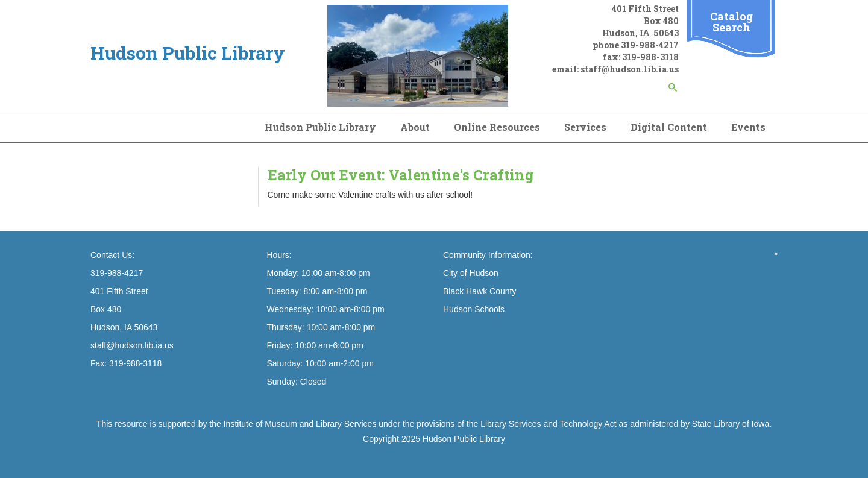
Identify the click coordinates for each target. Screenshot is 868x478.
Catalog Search (731, 22)
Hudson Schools (474, 309)
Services (585, 127)
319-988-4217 (650, 45)
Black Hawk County (480, 291)
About (415, 127)
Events (748, 127)
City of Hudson (471, 273)
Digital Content (669, 127)
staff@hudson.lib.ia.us (630, 69)
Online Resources (497, 127)
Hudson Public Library (320, 127)
